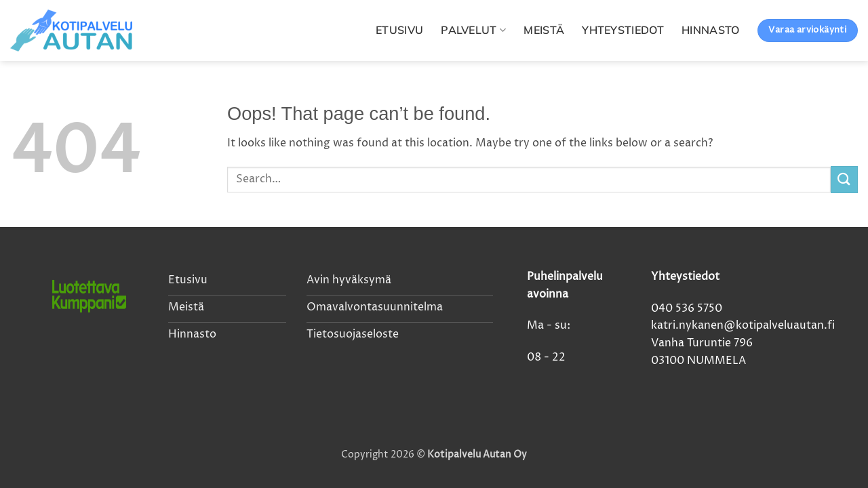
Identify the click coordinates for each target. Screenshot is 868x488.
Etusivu (399, 30)
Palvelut (473, 30)
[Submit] (844, 179)
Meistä (544, 30)
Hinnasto (711, 30)
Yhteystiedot (623, 30)
